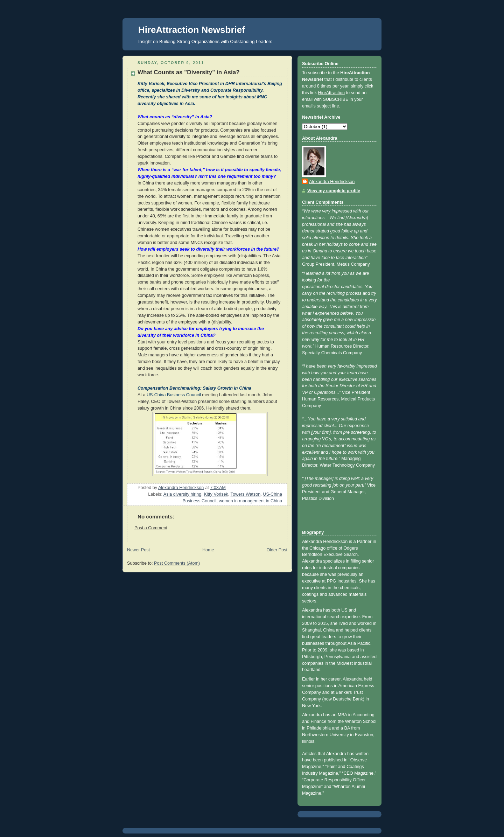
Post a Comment (151, 528)
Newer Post (138, 550)
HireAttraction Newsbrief (192, 30)
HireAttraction (331, 93)
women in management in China (250, 501)
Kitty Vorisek (216, 494)
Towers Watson (246, 494)
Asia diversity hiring (183, 494)
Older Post (277, 550)
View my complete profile (334, 191)
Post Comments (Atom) (177, 563)
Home (208, 550)
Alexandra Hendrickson (332, 182)
